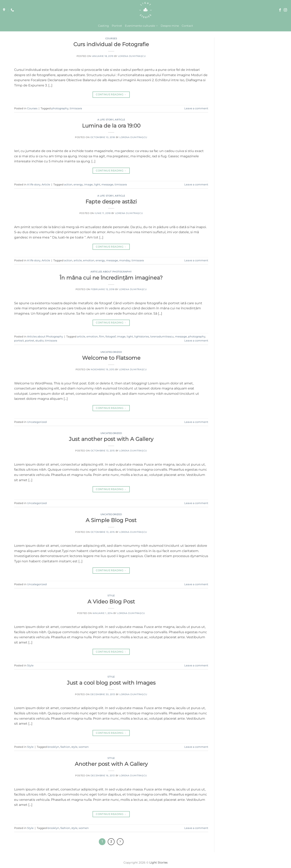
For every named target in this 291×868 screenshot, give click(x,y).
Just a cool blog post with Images (111, 683)
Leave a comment (196, 108)
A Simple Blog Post (111, 520)
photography (60, 108)
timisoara (76, 108)
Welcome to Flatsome (111, 358)
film (102, 337)
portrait (19, 341)
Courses (111, 38)
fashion (65, 747)
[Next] (120, 842)
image (88, 185)
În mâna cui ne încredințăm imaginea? (111, 278)
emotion (89, 260)
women (84, 747)
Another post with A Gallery (111, 764)
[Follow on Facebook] (280, 10)
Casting (103, 26)
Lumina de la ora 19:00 (111, 126)
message (107, 185)
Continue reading (111, 94)
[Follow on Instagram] (285, 10)
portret (30, 341)
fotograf (111, 337)
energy (78, 185)
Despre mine (170, 26)
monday (125, 260)
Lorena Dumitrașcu (132, 56)
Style (111, 596)
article (78, 260)
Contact (187, 26)
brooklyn (53, 747)
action (68, 185)
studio (40, 341)
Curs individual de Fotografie (111, 44)
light (97, 185)
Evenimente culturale (141, 26)
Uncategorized (111, 352)
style (74, 747)
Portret (117, 26)
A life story (106, 120)
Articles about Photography (111, 272)
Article (120, 120)
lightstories (142, 337)
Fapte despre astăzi (111, 202)
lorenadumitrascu (162, 337)
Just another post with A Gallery (111, 439)
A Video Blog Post (111, 602)
